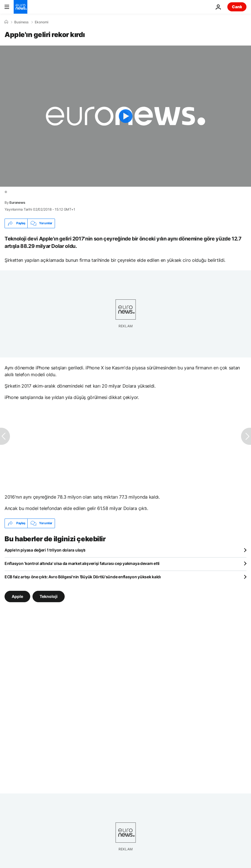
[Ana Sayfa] (6, 22)
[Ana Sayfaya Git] (21, 7)
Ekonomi (42, 22)
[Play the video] (126, 116)
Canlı (237, 7)
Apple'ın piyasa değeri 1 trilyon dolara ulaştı (45, 550)
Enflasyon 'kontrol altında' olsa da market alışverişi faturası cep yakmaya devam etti (82, 563)
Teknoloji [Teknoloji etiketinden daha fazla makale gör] (49, 596)
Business (21, 22)
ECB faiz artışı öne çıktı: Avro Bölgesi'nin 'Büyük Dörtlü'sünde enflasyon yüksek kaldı (83, 577)
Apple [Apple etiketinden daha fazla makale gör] (17, 596)
